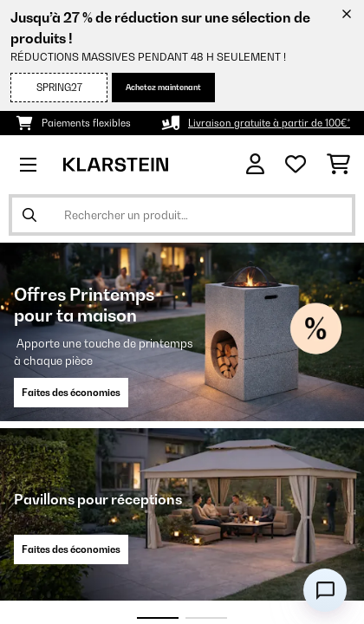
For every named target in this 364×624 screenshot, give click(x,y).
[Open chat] (325, 590)
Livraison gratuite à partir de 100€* (269, 123)
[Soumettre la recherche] (29, 215)
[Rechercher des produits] (182, 215)
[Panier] (338, 165)
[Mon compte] (255, 164)
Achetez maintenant (163, 87)
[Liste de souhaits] (296, 165)
